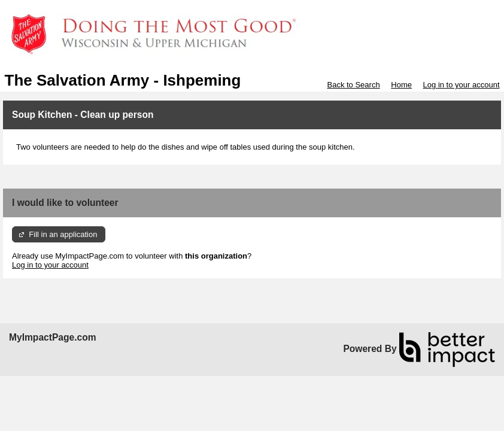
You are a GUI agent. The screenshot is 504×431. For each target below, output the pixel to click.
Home (401, 85)
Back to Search (353, 85)
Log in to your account (462, 85)
